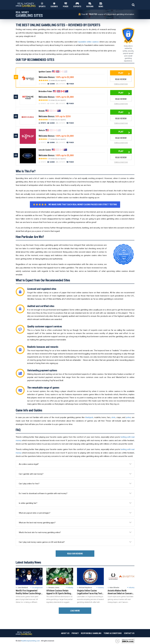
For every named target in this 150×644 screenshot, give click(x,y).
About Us (65, 633)
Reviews (90, 5)
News (101, 5)
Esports (77, 5)
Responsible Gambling (91, 633)
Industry (70, 588)
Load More (75, 611)
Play (121, 73)
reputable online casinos (88, 42)
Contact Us (129, 633)
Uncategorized (37, 588)
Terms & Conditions (113, 633)
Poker (66, 5)
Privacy (75, 633)
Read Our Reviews (75, 554)
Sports (42, 5)
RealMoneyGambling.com (31, 641)
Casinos (54, 5)
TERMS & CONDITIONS (121, 84)
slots (113, 417)
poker (128, 417)
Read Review (121, 79)
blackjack (89, 417)
